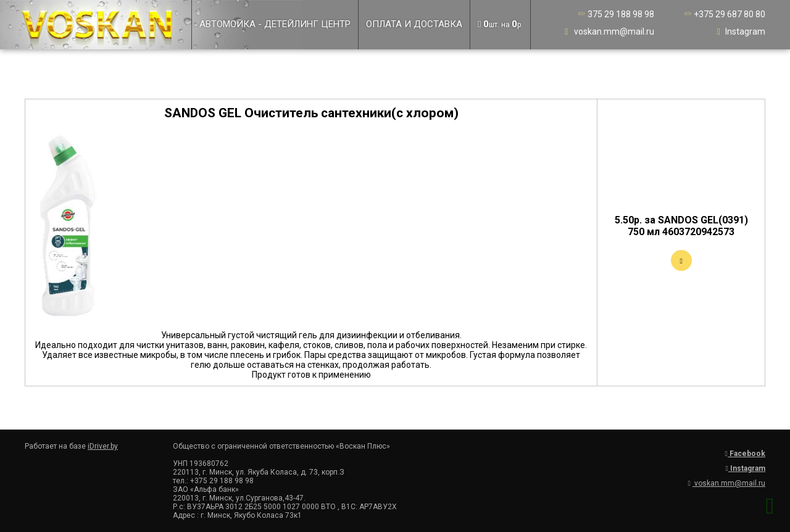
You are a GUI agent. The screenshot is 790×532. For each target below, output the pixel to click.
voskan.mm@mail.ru (609, 31)
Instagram (740, 31)
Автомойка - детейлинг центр (275, 24)
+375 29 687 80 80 (724, 14)
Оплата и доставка (414, 24)
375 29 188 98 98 (615, 14)
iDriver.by (103, 446)
